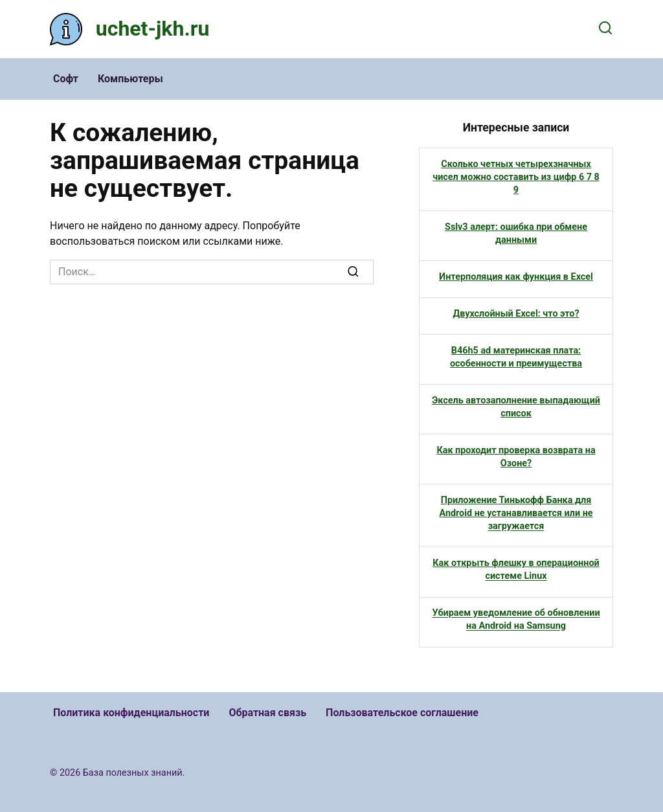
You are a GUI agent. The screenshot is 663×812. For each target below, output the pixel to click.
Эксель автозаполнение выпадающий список (516, 407)
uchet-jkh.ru (153, 28)
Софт (66, 79)
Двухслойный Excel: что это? (516, 314)
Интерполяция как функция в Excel (516, 277)
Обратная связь (267, 713)
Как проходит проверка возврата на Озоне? (516, 457)
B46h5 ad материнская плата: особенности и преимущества (516, 357)
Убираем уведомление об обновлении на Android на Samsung (516, 620)
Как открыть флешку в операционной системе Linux (516, 570)
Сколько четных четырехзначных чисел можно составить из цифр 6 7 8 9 (516, 177)
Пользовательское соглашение (402, 713)
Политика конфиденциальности (131, 713)
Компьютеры (130, 79)
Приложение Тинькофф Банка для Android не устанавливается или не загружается (516, 513)
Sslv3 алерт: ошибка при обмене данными (516, 233)
